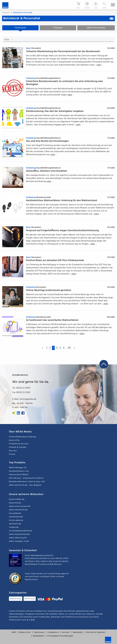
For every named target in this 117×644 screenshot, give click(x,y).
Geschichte (14, 440)
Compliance (53, 632)
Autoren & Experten (96, 632)
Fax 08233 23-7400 (21, 393)
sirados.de (14, 527)
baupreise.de (15, 503)
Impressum (39, 632)
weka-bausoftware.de (19, 534)
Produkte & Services (19, 444)
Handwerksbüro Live (19, 471)
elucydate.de (15, 513)
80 (69, 348)
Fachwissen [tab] (20, 28)
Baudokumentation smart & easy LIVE (27, 482)
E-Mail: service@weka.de (24, 399)
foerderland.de (16, 517)
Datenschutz (25, 632)
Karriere (13, 451)
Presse (12, 454)
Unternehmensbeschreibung (23, 437)
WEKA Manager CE (18, 468)
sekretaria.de (15, 524)
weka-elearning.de (18, 538)
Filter (9, 40)
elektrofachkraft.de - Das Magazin (25, 485)
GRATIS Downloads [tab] (96, 28)
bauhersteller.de (17, 500)
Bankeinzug (16, 599)
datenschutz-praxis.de (20, 506)
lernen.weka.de (16, 520)
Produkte (58, 28)
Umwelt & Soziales (18, 447)
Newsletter (78, 632)
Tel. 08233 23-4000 (21, 388)
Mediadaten (39, 636)
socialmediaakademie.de (20, 531)
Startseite (6, 13)
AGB (14, 632)
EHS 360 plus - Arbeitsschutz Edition (26, 478)
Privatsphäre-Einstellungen (60, 636)
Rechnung (30, 599)
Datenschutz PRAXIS (19, 475)
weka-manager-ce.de (19, 541)
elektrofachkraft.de (18, 510)
